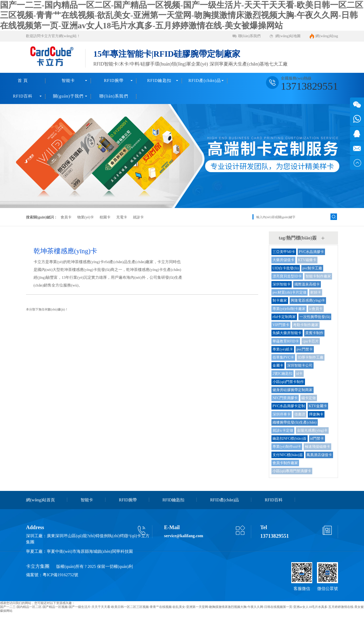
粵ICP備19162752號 (60, 575)
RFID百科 (23, 96)
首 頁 (23, 80)
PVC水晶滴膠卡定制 (289, 406)
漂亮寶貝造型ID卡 (287, 276)
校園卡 (105, 217)
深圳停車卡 (282, 414)
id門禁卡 (317, 439)
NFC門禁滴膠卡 (285, 398)
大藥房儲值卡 (283, 260)
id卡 (299, 374)
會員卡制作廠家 (285, 463)
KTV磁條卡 (307, 260)
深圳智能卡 (282, 284)
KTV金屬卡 (318, 406)
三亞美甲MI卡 (284, 252)
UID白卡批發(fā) (286, 268)
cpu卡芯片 (311, 341)
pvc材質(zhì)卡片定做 (290, 292)
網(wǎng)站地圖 (288, 36)
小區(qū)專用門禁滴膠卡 (292, 471)
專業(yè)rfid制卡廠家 (289, 309)
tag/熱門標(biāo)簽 (298, 238)
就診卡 (138, 217)
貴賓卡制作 (314, 333)
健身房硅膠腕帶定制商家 (292, 390)
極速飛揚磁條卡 (317, 447)
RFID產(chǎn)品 (205, 80)
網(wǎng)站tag (327, 36)
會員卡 (66, 217)
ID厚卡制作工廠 (311, 357)
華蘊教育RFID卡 (286, 341)
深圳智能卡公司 (300, 365)
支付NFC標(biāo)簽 (288, 455)
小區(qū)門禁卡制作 (288, 382)
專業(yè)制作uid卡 (287, 447)
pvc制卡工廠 (312, 268)
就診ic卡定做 (283, 430)
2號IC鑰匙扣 (282, 374)
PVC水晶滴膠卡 (311, 252)
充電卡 (122, 217)
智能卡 (68, 80)
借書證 (300, 414)
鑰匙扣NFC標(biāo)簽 (290, 439)
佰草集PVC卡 (283, 357)
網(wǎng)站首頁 (40, 500)
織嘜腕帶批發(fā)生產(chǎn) (295, 422)
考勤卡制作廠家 (306, 325)
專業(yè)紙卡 (283, 349)
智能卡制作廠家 (318, 276)
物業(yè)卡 (86, 217)
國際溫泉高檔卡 (307, 284)
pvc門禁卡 (305, 349)
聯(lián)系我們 (249, 36)
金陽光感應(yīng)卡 (312, 430)
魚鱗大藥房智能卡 (287, 333)
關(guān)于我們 (68, 96)
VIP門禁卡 (281, 325)
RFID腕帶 (114, 80)
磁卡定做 (309, 398)
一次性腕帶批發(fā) (315, 317)
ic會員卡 (316, 309)
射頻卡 (316, 292)
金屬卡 (278, 365)
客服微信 (302, 589)
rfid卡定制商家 (284, 317)
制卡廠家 (280, 300)
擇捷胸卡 (316, 414)
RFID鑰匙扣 (159, 80)
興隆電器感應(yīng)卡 (308, 300)
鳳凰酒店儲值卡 (319, 455)
